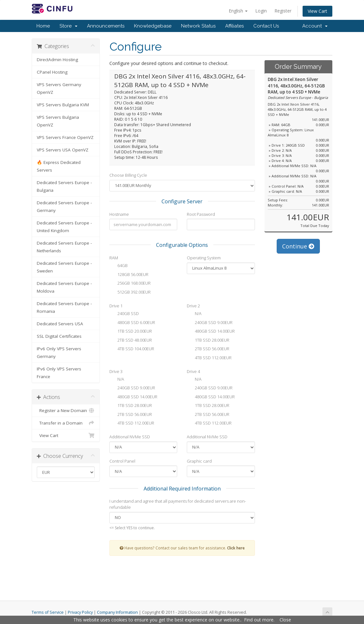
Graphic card (199, 461)
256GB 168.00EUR (130, 284)
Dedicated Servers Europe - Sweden (64, 267)
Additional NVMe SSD (130, 437)
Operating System (204, 258)
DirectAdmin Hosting (57, 60)
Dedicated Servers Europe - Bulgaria (64, 186)
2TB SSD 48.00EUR (131, 341)
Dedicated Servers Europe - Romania (64, 307)
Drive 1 (116, 306)
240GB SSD (124, 314)
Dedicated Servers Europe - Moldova (64, 287)
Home (43, 26)
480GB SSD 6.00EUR (132, 323)
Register (283, 11)
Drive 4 (193, 371)
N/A (194, 314)
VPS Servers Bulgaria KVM (63, 105)
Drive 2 (193, 306)
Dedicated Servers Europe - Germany (64, 207)
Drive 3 (116, 371)
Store (68, 26)
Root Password (201, 214)
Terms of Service (48, 612)
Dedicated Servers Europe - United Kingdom (64, 227)
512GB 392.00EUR (130, 293)
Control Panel (122, 461)
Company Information (117, 612)
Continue (298, 246)
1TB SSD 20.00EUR (131, 332)
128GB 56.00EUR (129, 275)
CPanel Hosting (52, 72)
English (238, 11)
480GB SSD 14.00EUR (211, 332)
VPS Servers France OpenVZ (65, 137)
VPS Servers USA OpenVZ (63, 150)
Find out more (259, 620)
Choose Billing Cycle (128, 175)
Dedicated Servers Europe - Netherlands (64, 247)
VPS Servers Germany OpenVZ (59, 88)
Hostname (119, 214)
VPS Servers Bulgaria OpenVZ (58, 121)
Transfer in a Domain (66, 423)
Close (285, 620)
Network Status (198, 26)
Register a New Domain (66, 410)
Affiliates (234, 26)
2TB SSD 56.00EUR (208, 349)
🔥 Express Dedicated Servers (59, 166)
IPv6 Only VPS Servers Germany (59, 353)
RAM (114, 258)
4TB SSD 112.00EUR (209, 358)
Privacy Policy (80, 612)
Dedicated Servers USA (60, 324)
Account (315, 26)
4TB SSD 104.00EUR (132, 349)
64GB (119, 266)
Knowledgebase (153, 26)
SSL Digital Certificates (59, 336)
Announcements (106, 26)
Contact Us (266, 26)
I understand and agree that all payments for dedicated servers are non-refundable (178, 504)
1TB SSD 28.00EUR (208, 341)
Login (261, 11)
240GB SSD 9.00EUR (210, 323)
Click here (236, 548)
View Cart (317, 11)
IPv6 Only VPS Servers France (59, 373)
